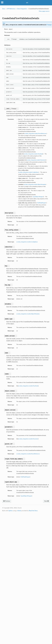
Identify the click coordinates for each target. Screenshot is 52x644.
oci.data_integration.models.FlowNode (28, 386)
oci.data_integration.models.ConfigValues (27, 242)
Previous (7, 501)
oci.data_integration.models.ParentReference (28, 454)
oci (27, 3)
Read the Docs (33, 511)
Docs (4, 9)
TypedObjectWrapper (26, 496)
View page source (44, 11)
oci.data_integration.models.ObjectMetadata (28, 314)
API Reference (11, 9)
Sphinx (11, 511)
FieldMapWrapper (25, 477)
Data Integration (22, 9)
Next (46, 501)
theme (19, 511)
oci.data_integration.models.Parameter (28, 439)
